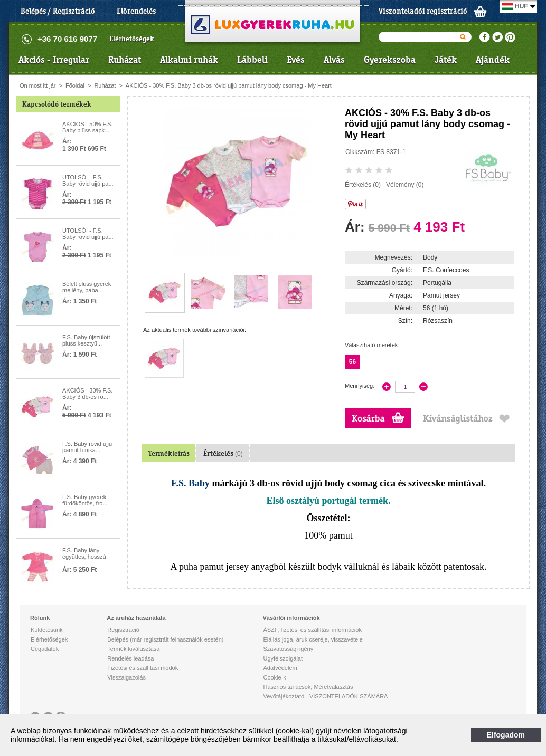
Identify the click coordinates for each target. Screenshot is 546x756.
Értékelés (223, 453)
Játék (446, 60)
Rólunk (40, 618)
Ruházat (125, 60)
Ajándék (493, 60)
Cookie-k (274, 677)
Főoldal (75, 85)
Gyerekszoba (390, 60)
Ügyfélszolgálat (283, 658)
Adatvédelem (280, 668)
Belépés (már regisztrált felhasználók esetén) (165, 639)
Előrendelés (136, 11)
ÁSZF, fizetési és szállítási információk (312, 630)
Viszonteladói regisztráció (423, 11)
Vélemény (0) (405, 185)
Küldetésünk (47, 630)
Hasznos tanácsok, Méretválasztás (308, 687)
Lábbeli (252, 60)
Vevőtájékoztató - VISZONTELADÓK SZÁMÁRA (325, 696)
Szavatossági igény (288, 649)
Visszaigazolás (126, 677)
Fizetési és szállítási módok (143, 668)
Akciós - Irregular (54, 60)
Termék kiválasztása (133, 649)
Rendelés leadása (130, 658)
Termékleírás (169, 453)
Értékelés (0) (363, 185)
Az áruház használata (136, 618)
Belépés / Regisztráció (58, 11)
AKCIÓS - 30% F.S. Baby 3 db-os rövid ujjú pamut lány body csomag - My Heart (229, 85)
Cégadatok (45, 649)
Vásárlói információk (291, 618)
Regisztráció (123, 630)
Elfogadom (506, 735)
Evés (296, 60)
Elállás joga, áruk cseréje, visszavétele (313, 639)
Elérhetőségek (132, 39)
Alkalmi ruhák (189, 60)
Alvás (334, 60)
